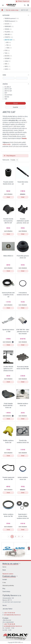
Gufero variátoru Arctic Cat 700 (8, 515)
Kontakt (5, 580)
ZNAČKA (5, 84)
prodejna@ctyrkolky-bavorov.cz (13, 626)
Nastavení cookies (8, 574)
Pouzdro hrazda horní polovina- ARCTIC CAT (8, 221)
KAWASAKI (9, 26)
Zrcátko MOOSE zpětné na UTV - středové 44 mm (8, 369)
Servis (4, 567)
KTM (7, 50)
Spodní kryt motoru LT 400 (8, 331)
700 (9, 45)
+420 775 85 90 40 (9, 613)
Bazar (4, 570)
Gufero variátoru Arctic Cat (23, 478)
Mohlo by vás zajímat (10, 564)
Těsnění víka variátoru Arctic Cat (23, 441)
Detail (8, 197)
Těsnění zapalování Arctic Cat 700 (8, 478)
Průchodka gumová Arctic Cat (23, 257)
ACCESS (8, 56)
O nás (4, 583)
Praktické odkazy (9, 576)
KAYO (7, 66)
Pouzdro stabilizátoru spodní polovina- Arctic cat (23, 221)
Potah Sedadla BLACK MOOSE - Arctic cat (8, 406)
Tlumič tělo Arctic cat (23, 183)
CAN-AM (8, 34)
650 (9, 42)
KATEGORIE (6, 15)
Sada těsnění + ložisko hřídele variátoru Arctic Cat (23, 516)
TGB (7, 53)
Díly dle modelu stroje (12, 10)
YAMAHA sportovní (12, 18)
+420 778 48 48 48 (9, 624)
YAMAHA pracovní (11, 21)
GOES (7, 69)
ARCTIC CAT (10, 40)
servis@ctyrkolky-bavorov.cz (12, 615)
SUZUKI (8, 24)
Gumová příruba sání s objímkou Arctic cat (8, 295)
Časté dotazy (6, 592)
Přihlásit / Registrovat (22, 1)
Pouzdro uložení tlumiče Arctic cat (8, 183)
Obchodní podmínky (8, 586)
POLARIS (9, 32)
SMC (7, 64)
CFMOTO (9, 37)
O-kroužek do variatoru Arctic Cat (23, 294)
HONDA (8, 29)
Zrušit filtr (15, 107)
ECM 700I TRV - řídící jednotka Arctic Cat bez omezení (23, 332)
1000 (9, 48)
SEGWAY (8, 58)
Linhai (7, 61)
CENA (4, 75)
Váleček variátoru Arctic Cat (23, 405)
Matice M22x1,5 (8, 256)
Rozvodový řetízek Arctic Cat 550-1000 (23, 368)
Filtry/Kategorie (10, 156)
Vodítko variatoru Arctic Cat (8, 441)
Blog (4, 589)
